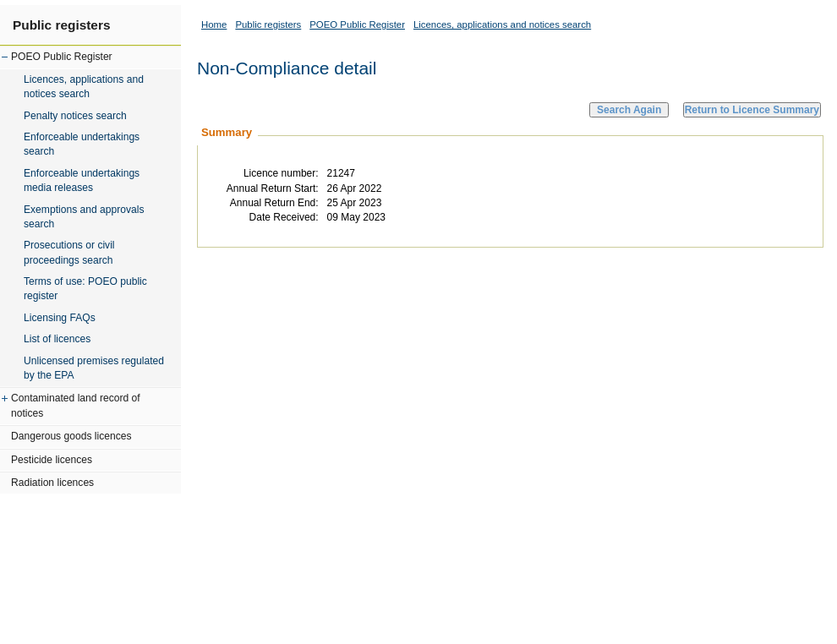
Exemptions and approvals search (84, 217)
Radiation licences (52, 483)
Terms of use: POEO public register (85, 289)
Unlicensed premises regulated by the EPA (94, 368)
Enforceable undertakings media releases (82, 180)
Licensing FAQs (60, 318)
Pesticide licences (52, 460)
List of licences (57, 339)
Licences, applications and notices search (84, 87)
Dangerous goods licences (71, 436)
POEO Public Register (62, 57)
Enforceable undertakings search (82, 144)
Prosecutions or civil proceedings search (69, 252)
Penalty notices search (75, 116)
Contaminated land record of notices (76, 405)
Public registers (61, 25)
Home (214, 25)
